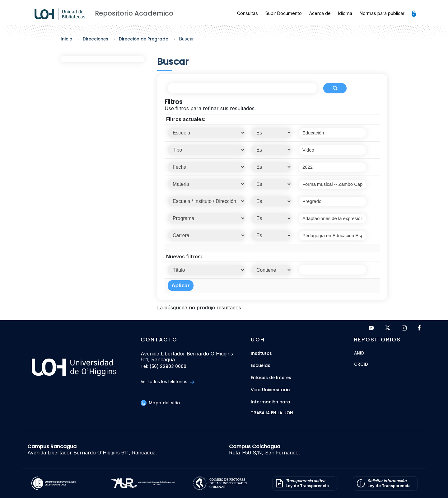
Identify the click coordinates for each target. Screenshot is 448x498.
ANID (359, 353)
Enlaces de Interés (271, 378)
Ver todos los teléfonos (168, 382)
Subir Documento (284, 13)
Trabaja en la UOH (272, 413)
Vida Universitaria (270, 390)
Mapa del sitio (160, 403)
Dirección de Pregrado (144, 39)
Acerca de (320, 13)
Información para (271, 402)
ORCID (361, 365)
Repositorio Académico (134, 13)
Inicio (66, 39)
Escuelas (261, 366)
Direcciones (96, 39)
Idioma (345, 13)
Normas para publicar (382, 13)
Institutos (261, 353)
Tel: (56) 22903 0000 (163, 367)
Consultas (247, 13)
